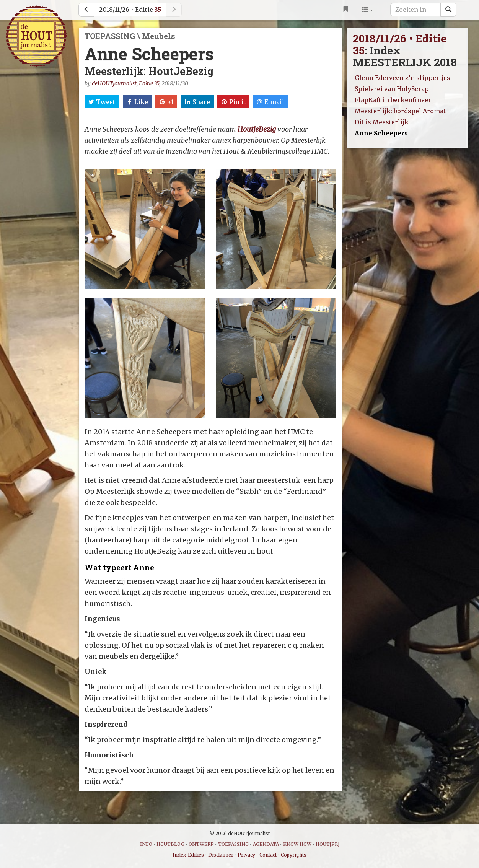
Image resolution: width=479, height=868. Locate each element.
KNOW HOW (297, 844)
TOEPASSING (233, 844)
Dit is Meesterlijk (382, 122)
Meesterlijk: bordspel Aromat (400, 111)
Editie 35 (149, 83)
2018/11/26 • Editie (130, 10)
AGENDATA (266, 844)
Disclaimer (221, 855)
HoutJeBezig (257, 129)
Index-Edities (188, 855)
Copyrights (294, 855)
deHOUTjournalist (114, 83)
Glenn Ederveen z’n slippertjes (402, 78)
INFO (146, 844)
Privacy (246, 855)
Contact (268, 855)
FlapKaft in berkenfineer (393, 100)
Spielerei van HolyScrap (392, 89)
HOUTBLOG (170, 844)
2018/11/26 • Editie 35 (400, 44)
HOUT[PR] (327, 844)
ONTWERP (201, 844)
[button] (367, 10)
